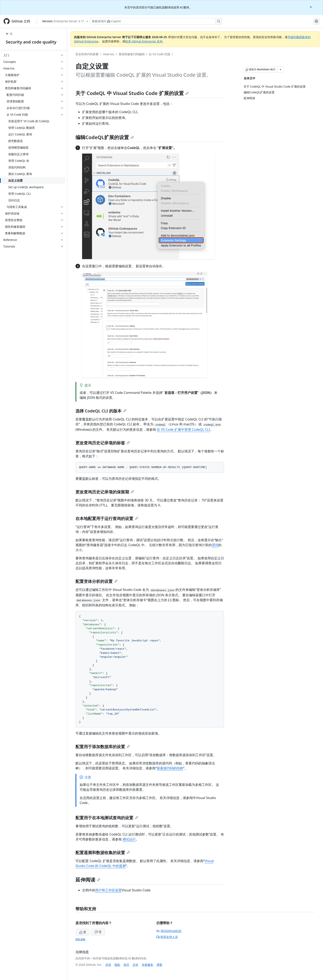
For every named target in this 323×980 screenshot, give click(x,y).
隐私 (117, 965)
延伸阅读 (88, 880)
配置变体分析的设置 (97, 581)
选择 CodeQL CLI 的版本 (101, 411)
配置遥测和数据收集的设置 (103, 853)
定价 (136, 965)
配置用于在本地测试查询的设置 (107, 818)
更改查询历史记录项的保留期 (105, 492)
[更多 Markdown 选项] (281, 69)
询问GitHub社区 (169, 931)
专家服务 (147, 965)
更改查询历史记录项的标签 (103, 443)
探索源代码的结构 (170, 768)
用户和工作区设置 (108, 890)
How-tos (108, 54)
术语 (108, 965)
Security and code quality (31, 42)
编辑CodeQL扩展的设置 (105, 137)
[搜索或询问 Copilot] (156, 21)
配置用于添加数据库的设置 (103, 747)
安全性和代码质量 (87, 54)
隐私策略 (80, 939)
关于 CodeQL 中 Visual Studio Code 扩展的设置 (132, 93)
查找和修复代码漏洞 (132, 54)
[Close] (311, 7)
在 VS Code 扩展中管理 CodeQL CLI (183, 430)
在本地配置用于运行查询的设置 (107, 518)
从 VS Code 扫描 (160, 54)
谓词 (215, 545)
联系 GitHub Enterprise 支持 (144, 41)
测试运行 (129, 839)
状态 (126, 965)
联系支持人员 (167, 937)
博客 (159, 965)
